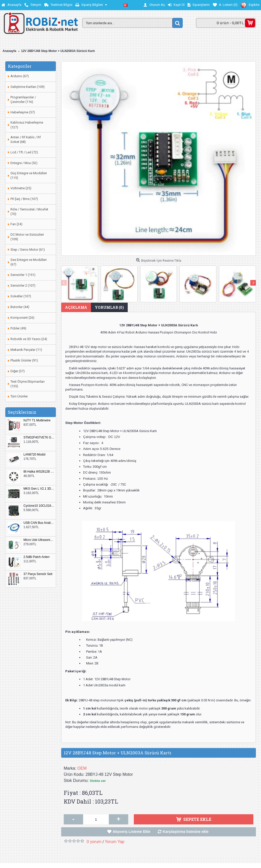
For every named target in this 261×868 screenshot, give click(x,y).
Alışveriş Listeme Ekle (132, 832)
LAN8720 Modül (34, 455)
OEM (82, 768)
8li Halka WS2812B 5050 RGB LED (39, 472)
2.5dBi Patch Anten (36, 557)
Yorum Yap (115, 842)
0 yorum (94, 842)
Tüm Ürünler (19, 396)
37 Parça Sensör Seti (38, 574)
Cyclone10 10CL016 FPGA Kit (39, 506)
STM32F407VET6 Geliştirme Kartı (39, 438)
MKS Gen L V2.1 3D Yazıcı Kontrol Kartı (39, 489)
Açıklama (76, 307)
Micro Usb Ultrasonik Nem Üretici (39, 540)
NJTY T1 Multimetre (37, 420)
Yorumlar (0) (109, 307)
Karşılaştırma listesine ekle (186, 832)
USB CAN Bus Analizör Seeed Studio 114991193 (39, 523)
